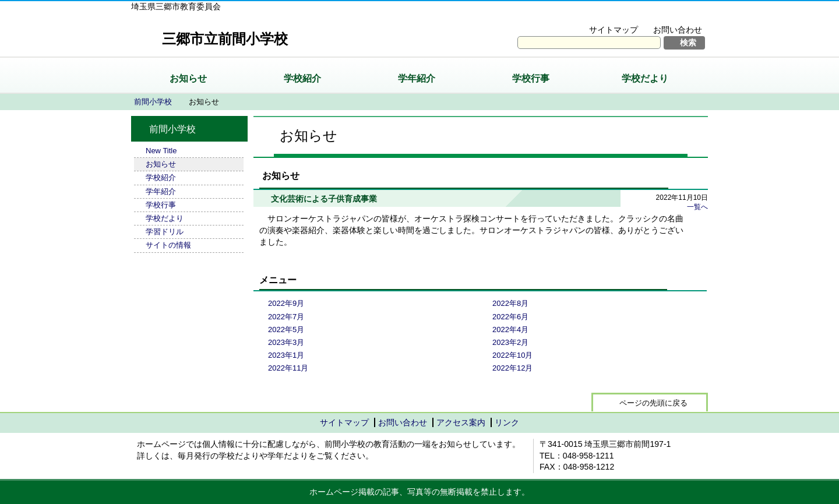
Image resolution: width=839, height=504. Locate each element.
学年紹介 (417, 78)
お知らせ (188, 78)
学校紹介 (302, 78)
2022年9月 (286, 303)
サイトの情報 (168, 245)
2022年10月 (512, 355)
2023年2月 (510, 342)
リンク (507, 422)
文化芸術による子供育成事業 (324, 199)
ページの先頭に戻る (653, 403)
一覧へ (697, 207)
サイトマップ (614, 30)
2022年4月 (510, 329)
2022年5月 (286, 329)
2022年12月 (512, 368)
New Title (161, 151)
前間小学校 (153, 102)
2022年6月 (510, 317)
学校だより (645, 78)
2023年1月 (286, 355)
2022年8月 (510, 303)
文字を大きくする (591, 15)
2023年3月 (286, 342)
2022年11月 (288, 368)
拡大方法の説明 (670, 15)
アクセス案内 (461, 422)
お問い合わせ (678, 30)
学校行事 (531, 78)
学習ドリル (165, 232)
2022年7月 (286, 317)
